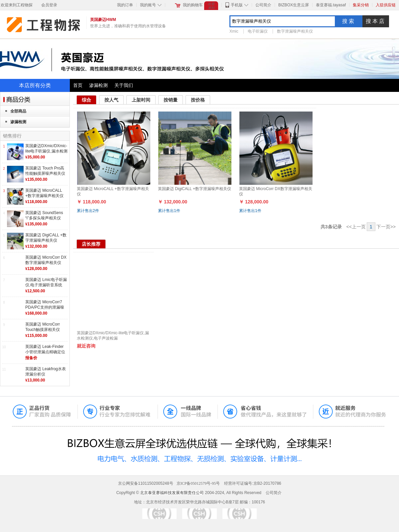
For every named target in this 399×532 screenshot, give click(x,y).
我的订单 (125, 5)
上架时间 (141, 100)
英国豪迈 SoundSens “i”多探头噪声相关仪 (44, 215)
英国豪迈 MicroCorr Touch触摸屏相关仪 (43, 327)
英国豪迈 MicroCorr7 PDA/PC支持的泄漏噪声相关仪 (45, 307)
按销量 (171, 100)
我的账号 (148, 5)
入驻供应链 (386, 5)
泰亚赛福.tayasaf (331, 5)
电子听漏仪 (258, 31)
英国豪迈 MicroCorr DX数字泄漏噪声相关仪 (46, 260)
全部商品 (18, 111)
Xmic (234, 31)
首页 (78, 85)
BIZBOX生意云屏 (294, 5)
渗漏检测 (98, 85)
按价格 (198, 100)
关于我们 (124, 85)
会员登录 (49, 5)
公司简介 (263, 5)
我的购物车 (193, 5)
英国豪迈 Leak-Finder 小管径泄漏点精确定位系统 (45, 352)
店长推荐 (91, 244)
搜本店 (376, 21)
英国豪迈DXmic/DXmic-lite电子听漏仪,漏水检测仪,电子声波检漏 (46, 151)
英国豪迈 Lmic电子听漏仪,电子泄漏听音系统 (46, 282)
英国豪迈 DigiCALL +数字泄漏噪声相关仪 (46, 238)
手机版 (237, 5)
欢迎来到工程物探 (17, 5)
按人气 (111, 100)
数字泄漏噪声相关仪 (295, 31)
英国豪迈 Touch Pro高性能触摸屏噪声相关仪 (45, 171)
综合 (86, 100)
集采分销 (361, 5)
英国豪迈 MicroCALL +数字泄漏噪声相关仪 (44, 193)
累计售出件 (88, 211)
